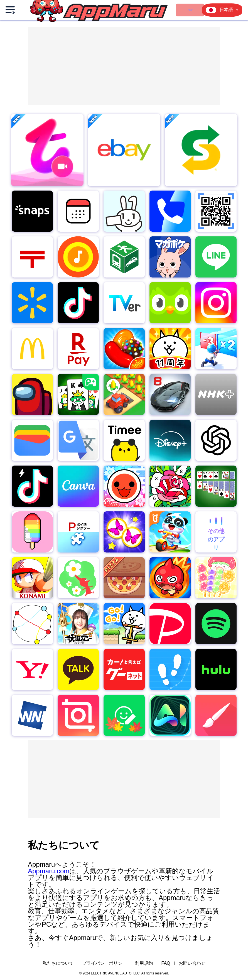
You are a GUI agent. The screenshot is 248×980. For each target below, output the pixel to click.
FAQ (166, 963)
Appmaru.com (49, 871)
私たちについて (58, 963)
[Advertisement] (124, 66)
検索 (102, 10)
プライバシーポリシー (104, 963)
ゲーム (137, 10)
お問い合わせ (192, 963)
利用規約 (144, 963)
